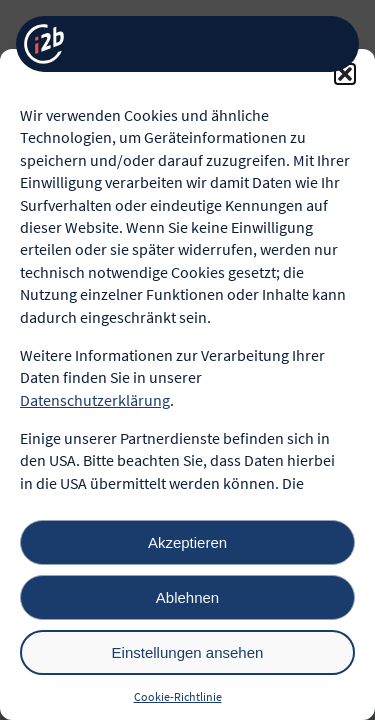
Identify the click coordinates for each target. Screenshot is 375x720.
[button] (345, 74)
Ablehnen (187, 597)
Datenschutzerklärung (95, 400)
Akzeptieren (187, 542)
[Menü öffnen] (328, 44)
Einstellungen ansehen (188, 652)
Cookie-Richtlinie (178, 696)
